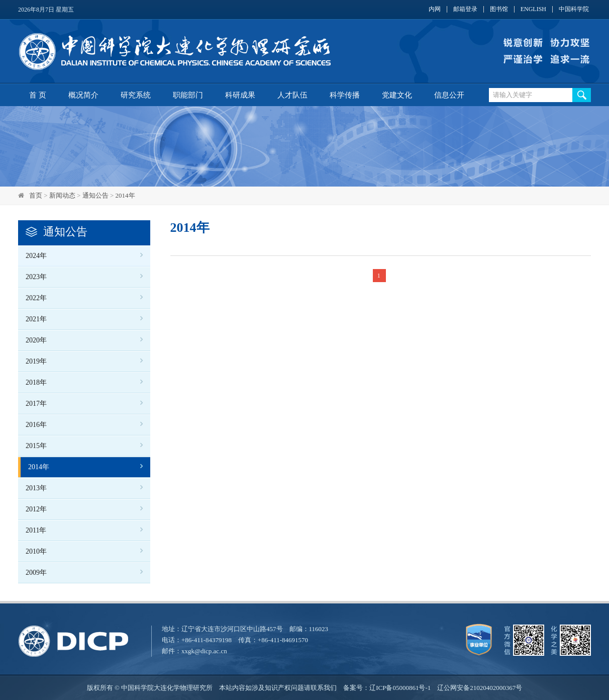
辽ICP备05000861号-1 (400, 688)
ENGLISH (533, 9)
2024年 (36, 256)
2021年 (36, 319)
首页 (36, 195)
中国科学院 (574, 9)
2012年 (36, 509)
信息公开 (449, 95)
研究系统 (136, 95)
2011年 (36, 530)
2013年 (36, 488)
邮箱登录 (465, 9)
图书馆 (499, 9)
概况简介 (83, 95)
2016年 (36, 425)
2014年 (125, 195)
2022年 (36, 298)
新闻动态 (62, 195)
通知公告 (95, 195)
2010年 (36, 551)
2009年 (36, 573)
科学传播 (345, 95)
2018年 (36, 382)
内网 (435, 9)
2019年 (36, 361)
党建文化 (397, 95)
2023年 (36, 277)
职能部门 (188, 95)
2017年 (36, 404)
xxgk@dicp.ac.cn (204, 651)
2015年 (36, 446)
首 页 (38, 95)
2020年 (36, 340)
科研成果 (240, 95)
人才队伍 (292, 95)
